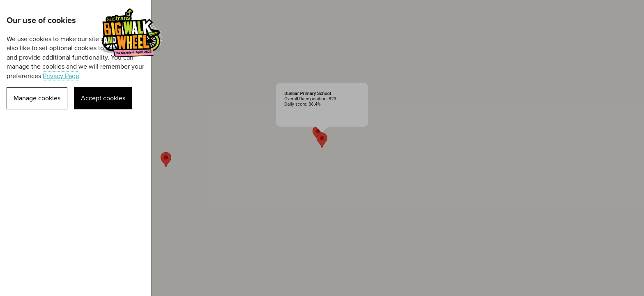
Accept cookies (103, 98)
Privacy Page (61, 76)
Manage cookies (37, 98)
